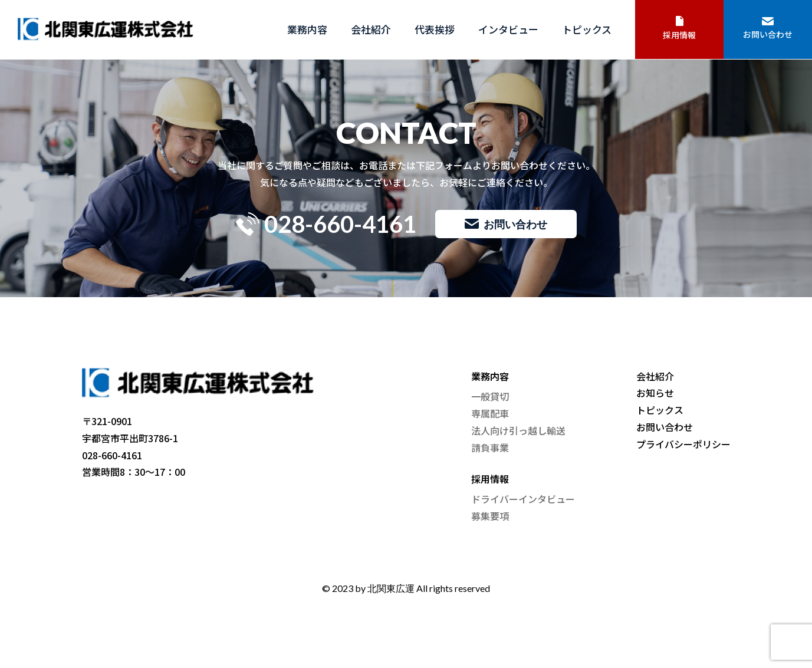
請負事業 (490, 447)
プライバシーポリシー (683, 444)
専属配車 (490, 413)
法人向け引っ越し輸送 (518, 430)
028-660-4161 (326, 224)
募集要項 (490, 516)
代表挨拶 (435, 29)
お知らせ (655, 393)
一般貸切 (490, 396)
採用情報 (679, 28)
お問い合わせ (768, 29)
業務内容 (307, 29)
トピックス (587, 29)
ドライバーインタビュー (523, 499)
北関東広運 (391, 588)
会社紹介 (371, 29)
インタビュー (508, 29)
